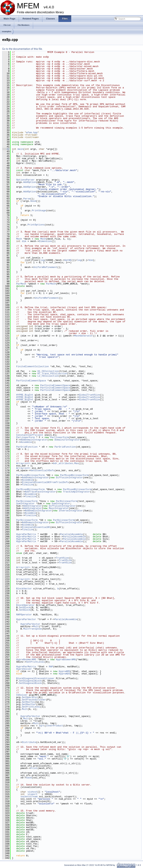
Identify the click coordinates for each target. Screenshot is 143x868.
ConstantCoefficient (30, 435)
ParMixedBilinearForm (30, 475)
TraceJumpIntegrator (76, 492)
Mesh (19, 239)
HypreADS (64, 674)
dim (24, 241)
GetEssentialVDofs (42, 470)
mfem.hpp (32, 133)
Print (34, 768)
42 (6, 149)
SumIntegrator (25, 504)
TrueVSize (62, 558)
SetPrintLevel (35, 662)
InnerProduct (55, 726)
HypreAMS (64, 671)
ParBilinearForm (27, 501)
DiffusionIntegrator (69, 478)
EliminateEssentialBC (36, 527)
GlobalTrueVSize (89, 395)
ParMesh (21, 284)
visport (33, 794)
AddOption (30, 182)
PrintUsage (39, 211)
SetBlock (25, 608)
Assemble (26, 442)
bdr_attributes (63, 463)
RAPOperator (24, 615)
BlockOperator (25, 605)
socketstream (29, 797)
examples (7, 31)
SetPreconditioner (34, 700)
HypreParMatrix (26, 534)
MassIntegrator (59, 508)
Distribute (29, 742)
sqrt (42, 726)
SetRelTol (28, 702)
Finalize (27, 485)
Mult (36, 626)
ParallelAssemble (71, 534)
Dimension (45, 241)
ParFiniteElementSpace (31, 381)
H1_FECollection (48, 371)
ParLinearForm (25, 437)
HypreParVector (26, 619)
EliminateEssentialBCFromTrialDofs (45, 482)
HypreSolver (24, 669)
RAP (51, 667)
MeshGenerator (83, 336)
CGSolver (22, 695)
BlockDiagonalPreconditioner (35, 678)
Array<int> (23, 463)
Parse (27, 199)
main (20, 149)
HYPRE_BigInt (25, 395)
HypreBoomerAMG (26, 659)
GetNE (68, 260)
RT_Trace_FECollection (52, 374)
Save (29, 778)
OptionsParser (25, 180)
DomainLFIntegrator (67, 440)
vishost (33, 792)
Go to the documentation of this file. (22, 49)
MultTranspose (32, 629)
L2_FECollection (48, 376)
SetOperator (30, 697)
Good (33, 201)
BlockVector (24, 589)
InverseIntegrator (71, 511)
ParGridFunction (27, 447)
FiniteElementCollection (32, 366)
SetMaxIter (29, 704)
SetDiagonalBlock (30, 681)
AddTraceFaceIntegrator (40, 492)
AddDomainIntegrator (34, 440)
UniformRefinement (45, 267)
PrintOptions (36, 225)
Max (76, 463)
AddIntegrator (32, 506)
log (42, 260)
